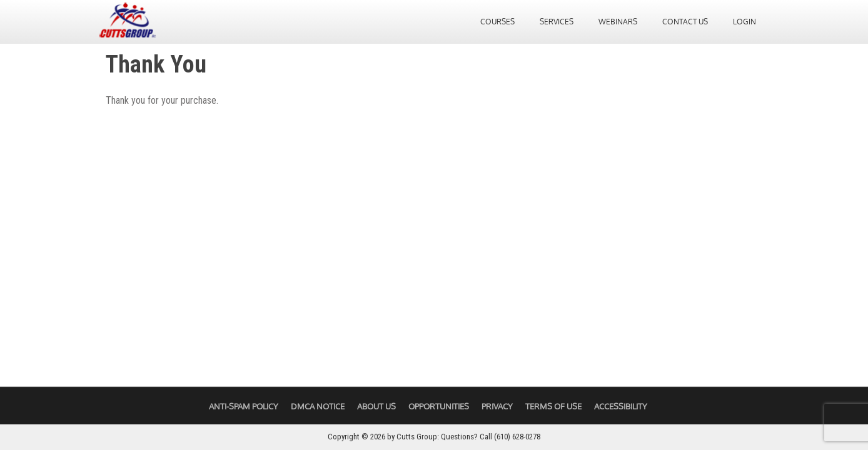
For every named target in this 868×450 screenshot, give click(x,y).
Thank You (156, 64)
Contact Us (685, 23)
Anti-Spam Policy (244, 406)
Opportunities (439, 406)
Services (557, 23)
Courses (497, 23)
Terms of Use (553, 406)
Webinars (618, 23)
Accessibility (621, 406)
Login (744, 23)
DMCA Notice (318, 406)
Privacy (497, 406)
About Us (376, 406)
